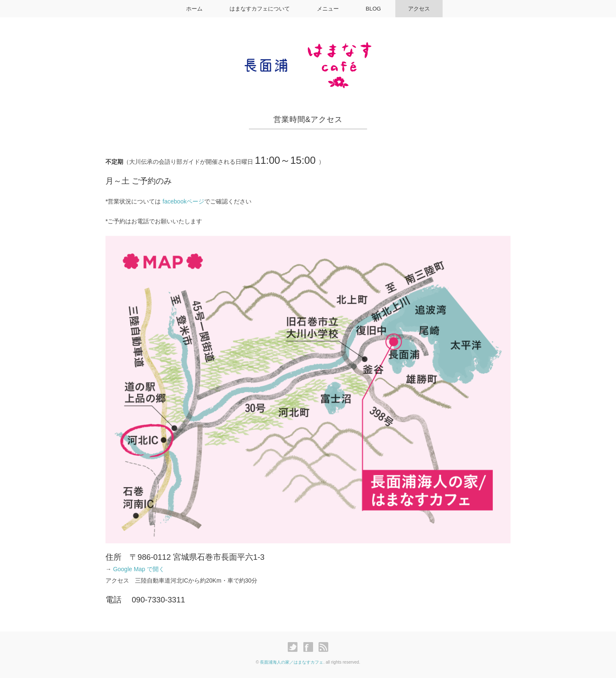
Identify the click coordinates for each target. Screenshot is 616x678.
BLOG (373, 9)
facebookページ (183, 201)
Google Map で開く (139, 569)
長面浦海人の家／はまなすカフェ (292, 662)
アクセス (419, 9)
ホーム (194, 9)
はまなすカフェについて (260, 9)
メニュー (328, 9)
